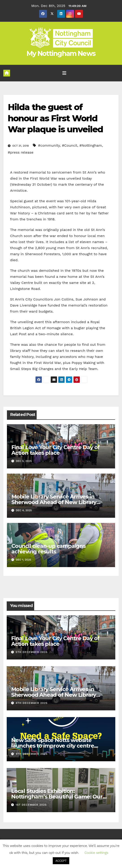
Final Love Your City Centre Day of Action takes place (56, 450)
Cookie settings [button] (96, 853)
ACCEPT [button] (61, 861)
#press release (21, 152)
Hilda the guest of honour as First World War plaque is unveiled (55, 118)
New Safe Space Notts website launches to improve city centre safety (53, 746)
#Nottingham (91, 145)
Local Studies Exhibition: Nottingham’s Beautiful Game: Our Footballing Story (57, 797)
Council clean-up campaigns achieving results (48, 549)
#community (49, 145)
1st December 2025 (31, 805)
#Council (70, 145)
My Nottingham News (61, 53)
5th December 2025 (32, 652)
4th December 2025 (32, 703)
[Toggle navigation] (64, 73)
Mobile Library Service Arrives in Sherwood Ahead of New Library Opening (54, 502)
